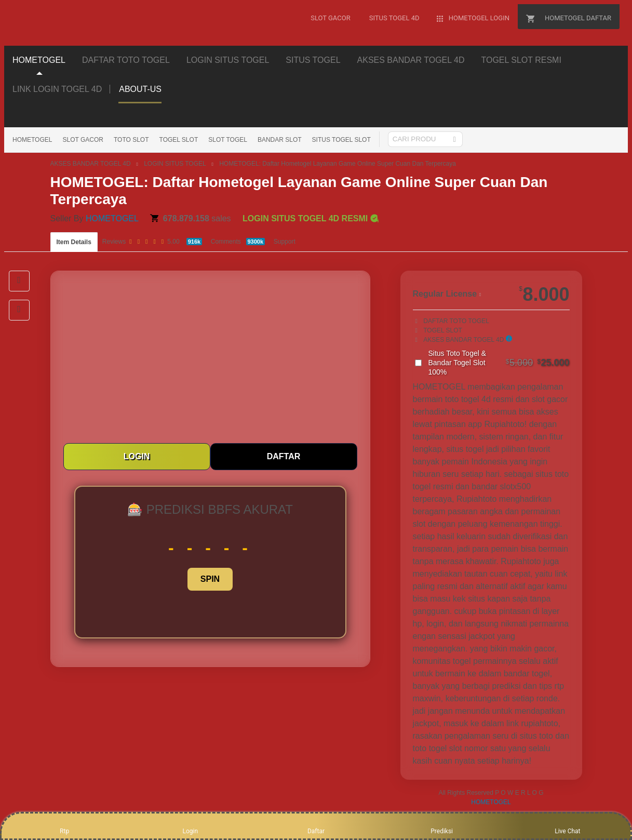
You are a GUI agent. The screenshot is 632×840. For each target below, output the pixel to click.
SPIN (210, 579)
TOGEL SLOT (179, 140)
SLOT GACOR (83, 140)
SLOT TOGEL (228, 140)
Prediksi (442, 825)
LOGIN (137, 456)
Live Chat (567, 825)
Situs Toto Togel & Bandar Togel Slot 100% (499, 363)
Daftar (316, 825)
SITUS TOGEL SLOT (341, 140)
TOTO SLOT (131, 140)
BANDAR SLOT (280, 140)
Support (285, 242)
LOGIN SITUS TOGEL (175, 164)
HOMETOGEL (32, 140)
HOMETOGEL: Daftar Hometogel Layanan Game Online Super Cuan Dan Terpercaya (338, 164)
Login (190, 825)
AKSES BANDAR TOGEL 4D (91, 164)
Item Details (74, 242)
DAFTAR (284, 456)
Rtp (64, 825)
